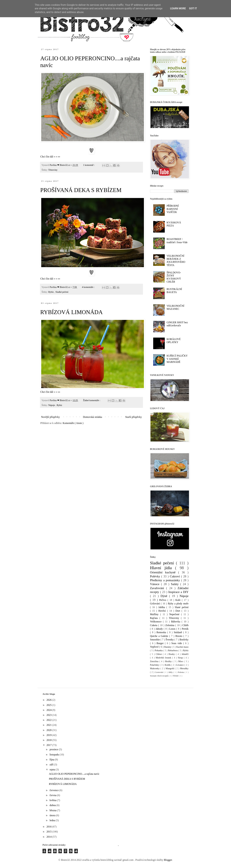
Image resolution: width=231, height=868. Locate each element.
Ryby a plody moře (178, 604)
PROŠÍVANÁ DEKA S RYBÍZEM (81, 190)
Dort (179, 611)
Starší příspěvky (133, 417)
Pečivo (163, 600)
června (53, 795)
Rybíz (51, 292)
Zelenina (170, 625)
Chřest (159, 654)
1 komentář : (89, 165)
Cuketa (154, 625)
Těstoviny (53, 170)
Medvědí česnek (164, 658)
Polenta (181, 672)
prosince (54, 749)
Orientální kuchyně (164, 572)
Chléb (185, 625)
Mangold (170, 668)
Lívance (180, 665)
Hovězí (163, 611)
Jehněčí (185, 654)
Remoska (162, 632)
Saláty (175, 584)
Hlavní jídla (163, 568)
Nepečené (175, 614)
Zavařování (158, 588)
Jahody (160, 629)
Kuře (179, 600)
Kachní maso (182, 647)
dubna (53, 805)
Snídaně (178, 632)
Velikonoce (156, 622)
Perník (185, 629)
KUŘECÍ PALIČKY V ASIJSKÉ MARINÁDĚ (177, 359)
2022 (49, 720)
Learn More (178, 8)
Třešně (176, 676)
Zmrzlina (155, 661)
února (53, 815)
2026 (49, 700)
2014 (49, 837)
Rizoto (179, 636)
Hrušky (169, 661)
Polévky (156, 576)
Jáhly (171, 672)
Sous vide (177, 643)
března (53, 810)
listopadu (55, 755)
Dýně (165, 596)
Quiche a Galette (160, 636)
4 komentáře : (88, 287)
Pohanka (159, 650)
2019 (49, 735)
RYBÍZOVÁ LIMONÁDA (71, 312)
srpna (53, 769)
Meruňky (184, 668)
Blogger (168, 860)
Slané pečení (182, 607)
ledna (53, 820)
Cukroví (175, 576)
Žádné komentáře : (92, 400)
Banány (168, 647)
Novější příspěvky (50, 417)
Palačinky (155, 665)
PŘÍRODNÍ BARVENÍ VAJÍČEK (173, 209)
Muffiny (155, 614)
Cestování (159, 672)
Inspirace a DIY (178, 592)
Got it (193, 8)
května (53, 800)
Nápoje (52, 405)
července (54, 790)
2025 (49, 705)
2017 (49, 745)
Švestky (170, 640)
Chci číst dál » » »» (50, 157)
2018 (49, 740)
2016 (49, 827)
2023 (49, 715)
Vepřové (155, 647)
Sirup (181, 658)
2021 (49, 725)
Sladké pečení (62, 292)
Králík (168, 665)
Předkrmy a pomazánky (166, 580)
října (52, 760)
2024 (49, 710)
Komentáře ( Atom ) (73, 423)
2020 (49, 730)
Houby (172, 654)
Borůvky (184, 640)
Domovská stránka (93, 417)
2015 (49, 832)
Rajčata (155, 618)
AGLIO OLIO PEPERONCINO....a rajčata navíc (74, 774)
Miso (181, 661)
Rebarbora (173, 650)
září (52, 765)
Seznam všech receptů (159, 676)
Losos (173, 629)
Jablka (162, 607)
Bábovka (176, 622)
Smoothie (155, 640)
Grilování (155, 604)
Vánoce (156, 584)
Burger (161, 643)
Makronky (155, 668)
